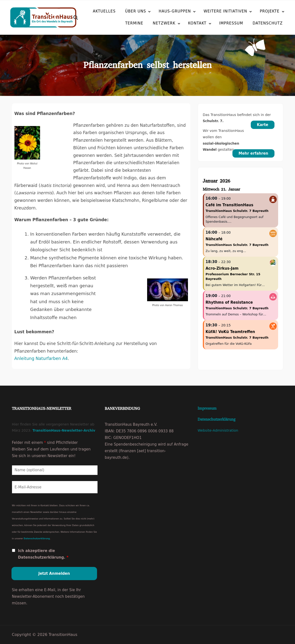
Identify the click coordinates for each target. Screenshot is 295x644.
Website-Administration (218, 430)
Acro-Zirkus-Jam (222, 268)
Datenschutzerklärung (37, 538)
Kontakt (186, 23)
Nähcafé (214, 239)
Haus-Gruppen (175, 11)
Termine (122, 23)
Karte (263, 125)
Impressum (219, 23)
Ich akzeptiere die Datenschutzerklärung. (43, 554)
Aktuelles (104, 11)
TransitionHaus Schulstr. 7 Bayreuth (237, 211)
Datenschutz (256, 23)
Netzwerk (152, 23)
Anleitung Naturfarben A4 (41, 358)
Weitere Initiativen (225, 11)
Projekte (270, 11)
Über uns (136, 11)
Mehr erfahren (253, 153)
